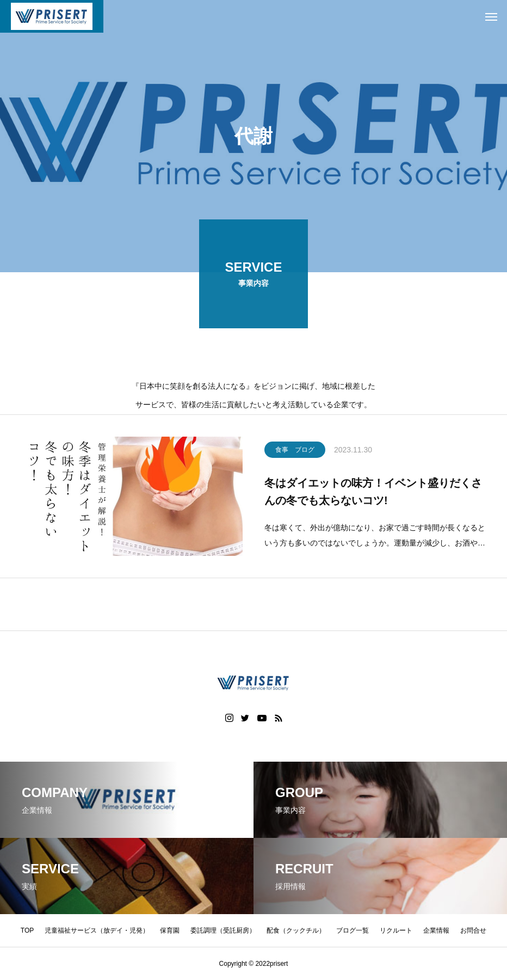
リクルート (396, 930)
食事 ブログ (295, 451)
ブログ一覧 (353, 930)
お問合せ (473, 930)
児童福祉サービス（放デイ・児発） (97, 930)
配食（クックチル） (296, 930)
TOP (27, 930)
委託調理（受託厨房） (223, 930)
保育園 (170, 930)
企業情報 (436, 930)
